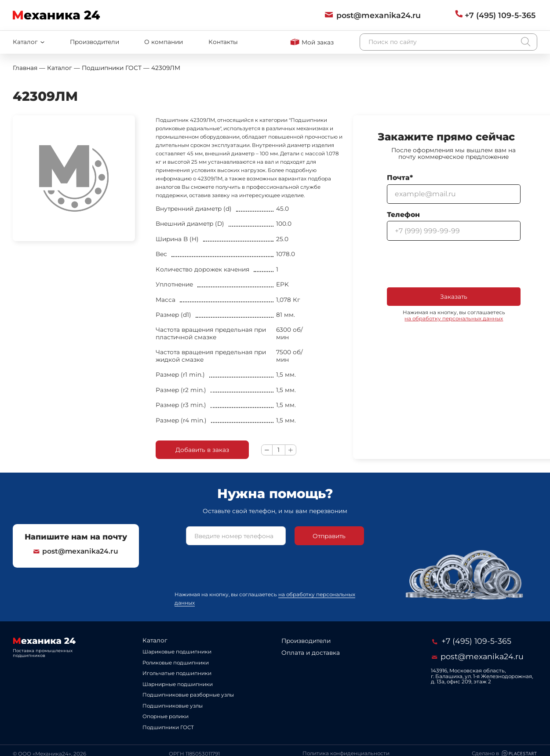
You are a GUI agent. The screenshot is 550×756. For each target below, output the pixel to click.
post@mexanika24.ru (76, 551)
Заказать (454, 297)
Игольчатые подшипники (177, 673)
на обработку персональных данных (454, 319)
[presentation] (454, 264)
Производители (95, 42)
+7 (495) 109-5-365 (472, 641)
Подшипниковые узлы (173, 706)
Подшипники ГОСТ (168, 727)
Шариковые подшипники (177, 652)
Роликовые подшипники (176, 663)
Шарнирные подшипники (178, 684)
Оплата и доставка (311, 653)
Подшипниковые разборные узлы (188, 695)
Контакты (223, 42)
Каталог (155, 640)
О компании (164, 42)
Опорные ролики (166, 716)
